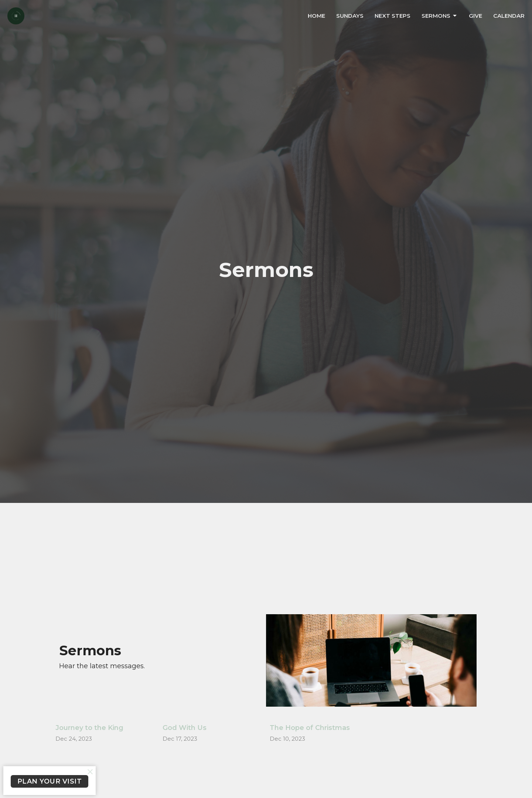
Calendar (509, 16)
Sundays (350, 16)
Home (316, 16)
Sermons (440, 16)
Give (475, 16)
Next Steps (393, 16)
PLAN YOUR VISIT (50, 781)
